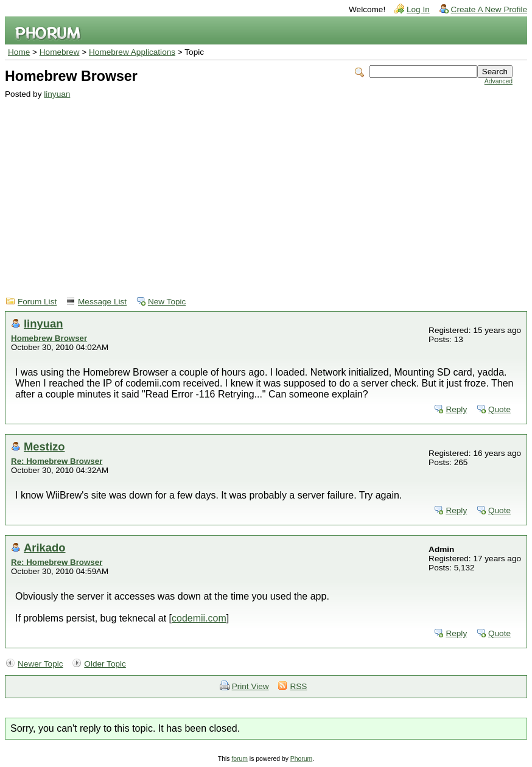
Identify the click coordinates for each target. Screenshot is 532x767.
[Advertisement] (259, 190)
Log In (418, 9)
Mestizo (44, 447)
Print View (250, 686)
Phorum (301, 759)
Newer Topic (40, 664)
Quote (499, 409)
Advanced (499, 81)
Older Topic (105, 664)
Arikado (44, 548)
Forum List (37, 302)
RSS (298, 686)
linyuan (57, 94)
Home (19, 52)
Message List (102, 302)
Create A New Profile (489, 9)
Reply (456, 409)
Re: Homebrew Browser (57, 461)
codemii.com (199, 618)
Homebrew (60, 52)
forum (240, 759)
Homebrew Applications (132, 52)
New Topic (167, 302)
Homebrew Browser (49, 338)
